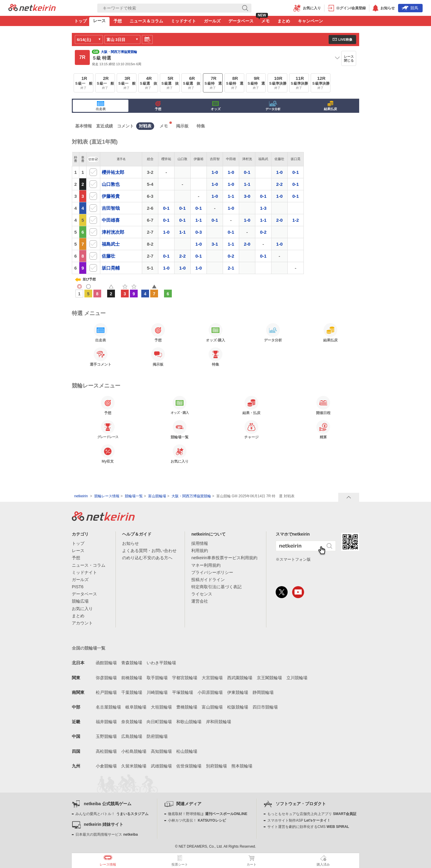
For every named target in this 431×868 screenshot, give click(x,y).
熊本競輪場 (242, 766)
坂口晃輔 (111, 268)
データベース (241, 21)
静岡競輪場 (263, 692)
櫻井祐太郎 (113, 172)
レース (99, 21)
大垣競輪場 (161, 707)
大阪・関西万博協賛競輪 (191, 496)
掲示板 (182, 126)
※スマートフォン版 (293, 559)
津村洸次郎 (113, 232)
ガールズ (212, 21)
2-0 (280, 220)
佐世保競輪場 (189, 766)
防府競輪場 (157, 736)
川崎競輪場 (157, 692)
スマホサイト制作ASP (299, 820)
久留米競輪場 (134, 766)
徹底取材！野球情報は (208, 814)
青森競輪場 (132, 663)
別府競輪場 (216, 766)
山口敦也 (111, 184)
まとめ (284, 21)
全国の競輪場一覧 (89, 648)
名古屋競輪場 (108, 707)
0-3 (199, 232)
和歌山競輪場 (189, 722)
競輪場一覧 (134, 496)
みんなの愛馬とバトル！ (112, 814)
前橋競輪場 (132, 678)
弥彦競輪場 (106, 678)
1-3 (263, 208)
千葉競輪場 (132, 692)
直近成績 (104, 126)
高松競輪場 (106, 751)
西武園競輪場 (240, 678)
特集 (201, 126)
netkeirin (81, 496)
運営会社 (200, 601)
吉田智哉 (111, 208)
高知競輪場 (161, 751)
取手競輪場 (157, 678)
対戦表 (145, 126)
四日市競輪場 (265, 707)
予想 (118, 21)
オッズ (216, 106)
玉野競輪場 (106, 736)
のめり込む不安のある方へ (147, 558)
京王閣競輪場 (269, 678)
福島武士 (111, 244)
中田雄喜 (111, 220)
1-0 (215, 172)
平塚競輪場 (183, 692)
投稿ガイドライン (208, 580)
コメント (125, 126)
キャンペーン (310, 21)
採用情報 (200, 543)
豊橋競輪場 (187, 707)
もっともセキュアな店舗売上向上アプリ (312, 814)
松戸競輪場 (106, 692)
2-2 (280, 184)
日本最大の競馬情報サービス (107, 834)
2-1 (231, 268)
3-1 (215, 244)
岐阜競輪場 (136, 707)
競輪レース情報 (107, 496)
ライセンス (202, 594)
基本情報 (84, 126)
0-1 (247, 172)
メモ (265, 21)
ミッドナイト (183, 21)
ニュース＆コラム (146, 21)
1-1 (247, 184)
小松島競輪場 (134, 751)
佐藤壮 (108, 256)
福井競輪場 (106, 722)
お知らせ (130, 543)
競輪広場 (80, 601)
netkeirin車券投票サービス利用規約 (224, 558)
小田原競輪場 (210, 692)
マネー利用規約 (206, 565)
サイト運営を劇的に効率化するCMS (308, 827)
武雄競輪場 (161, 766)
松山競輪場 (187, 751)
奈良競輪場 (132, 722)
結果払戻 (330, 106)
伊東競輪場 (238, 692)
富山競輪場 (157, 496)
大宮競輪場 (212, 678)
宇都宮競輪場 (185, 678)
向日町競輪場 (159, 722)
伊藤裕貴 (111, 196)
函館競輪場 (106, 663)
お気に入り (82, 609)
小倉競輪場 (106, 766)
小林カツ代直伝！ (197, 820)
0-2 (263, 232)
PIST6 (78, 587)
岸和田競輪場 (218, 722)
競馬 (410, 8)
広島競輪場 (132, 736)
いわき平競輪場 (161, 663)
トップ (81, 21)
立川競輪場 (297, 678)
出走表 (101, 106)
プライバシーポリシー (212, 572)
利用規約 (200, 551)
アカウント (82, 623)
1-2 (296, 220)
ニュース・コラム (89, 565)
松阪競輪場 (238, 707)
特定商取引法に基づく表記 (216, 587)
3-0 (247, 196)
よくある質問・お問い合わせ (149, 551)
